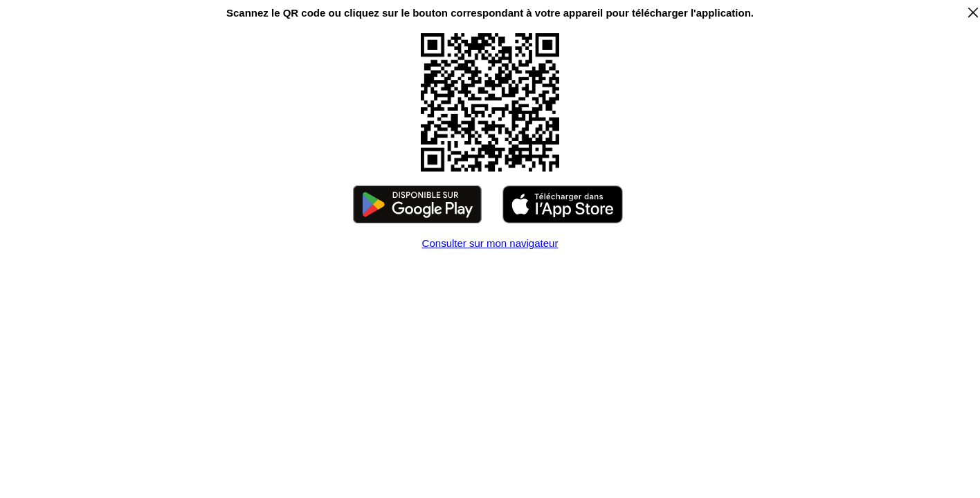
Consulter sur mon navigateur (490, 243)
